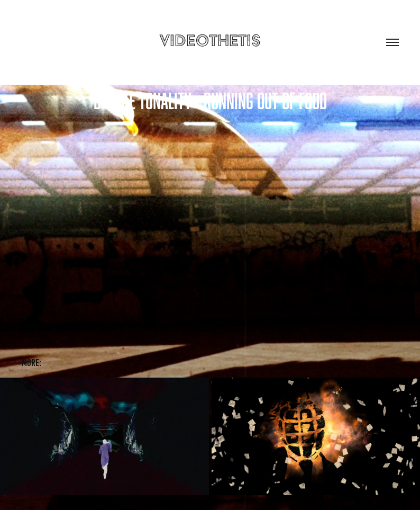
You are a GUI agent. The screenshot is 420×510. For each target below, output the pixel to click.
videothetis (210, 40)
